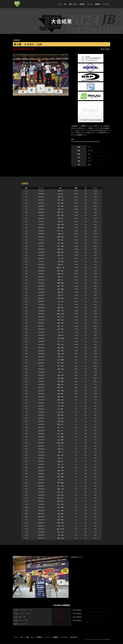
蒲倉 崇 (60, 449)
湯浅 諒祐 (60, 514)
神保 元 (60, 452)
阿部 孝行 (60, 344)
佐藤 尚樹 (60, 538)
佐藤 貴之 (60, 378)
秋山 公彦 (60, 317)
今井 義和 (60, 437)
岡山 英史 (60, 215)
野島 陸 (60, 265)
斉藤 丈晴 (60, 489)
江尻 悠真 (60, 261)
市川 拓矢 (60, 532)
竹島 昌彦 (60, 474)
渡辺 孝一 (60, 492)
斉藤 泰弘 (60, 375)
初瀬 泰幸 (60, 308)
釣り (65, 4)
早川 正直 (60, 504)
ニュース (90, 4)
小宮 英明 (60, 403)
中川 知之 (60, 243)
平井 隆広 (60, 434)
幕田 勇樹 (60, 237)
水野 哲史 (60, 412)
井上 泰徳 (60, 246)
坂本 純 (60, 255)
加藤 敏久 (60, 249)
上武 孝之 (60, 511)
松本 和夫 (60, 366)
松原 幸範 (60, 381)
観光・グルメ (73, 4)
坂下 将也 (60, 363)
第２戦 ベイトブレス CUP (22, 613)
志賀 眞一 (60, 388)
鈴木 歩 (60, 458)
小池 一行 (60, 341)
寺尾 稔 (60, 295)
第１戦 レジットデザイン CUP (23, 610)
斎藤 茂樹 (60, 283)
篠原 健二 (60, 461)
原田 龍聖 (60, 289)
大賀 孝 (60, 480)
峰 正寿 (60, 194)
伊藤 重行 (60, 400)
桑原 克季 (60, 523)
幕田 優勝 (60, 483)
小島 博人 (60, 517)
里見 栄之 (60, 200)
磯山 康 (60, 292)
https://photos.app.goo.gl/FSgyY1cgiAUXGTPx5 (86, 141)
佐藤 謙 (60, 335)
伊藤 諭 (60, 234)
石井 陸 (60, 258)
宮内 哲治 (60, 495)
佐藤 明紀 (60, 323)
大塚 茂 (60, 446)
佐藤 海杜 (60, 298)
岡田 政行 (60, 384)
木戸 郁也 (60, 406)
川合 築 (60, 332)
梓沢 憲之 (60, 415)
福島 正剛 (60, 252)
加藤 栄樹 (60, 225)
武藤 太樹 (60, 471)
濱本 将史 (60, 311)
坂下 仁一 (60, 427)
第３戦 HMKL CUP (20, 617)
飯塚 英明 (60, 443)
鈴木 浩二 (60, 231)
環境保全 (82, 4)
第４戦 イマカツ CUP (21, 620)
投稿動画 (97, 4)
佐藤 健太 (60, 320)
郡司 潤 (60, 240)
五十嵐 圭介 (60, 526)
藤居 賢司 (60, 228)
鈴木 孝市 (60, 507)
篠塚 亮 (60, 191)
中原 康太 (60, 206)
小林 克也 (60, 301)
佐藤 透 (60, 218)
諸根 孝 (60, 277)
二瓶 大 (60, 372)
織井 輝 (60, 280)
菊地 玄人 (60, 326)
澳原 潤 (60, 209)
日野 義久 (60, 394)
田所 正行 (60, 455)
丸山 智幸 (60, 440)
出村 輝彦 (60, 329)
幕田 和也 (60, 501)
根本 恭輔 (60, 338)
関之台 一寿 (60, 268)
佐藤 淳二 (60, 424)
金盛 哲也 (60, 348)
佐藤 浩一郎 (60, 314)
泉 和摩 (60, 409)
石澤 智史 (60, 369)
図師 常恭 (60, 520)
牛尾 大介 (60, 464)
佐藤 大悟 (60, 354)
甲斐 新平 (60, 212)
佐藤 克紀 (60, 421)
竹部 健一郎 (60, 529)
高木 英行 (60, 271)
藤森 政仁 (60, 274)
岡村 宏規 (60, 391)
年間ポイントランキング (21, 624)
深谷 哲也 (60, 203)
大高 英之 (60, 418)
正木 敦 (60, 221)
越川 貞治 (60, 486)
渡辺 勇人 (60, 498)
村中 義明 (60, 360)
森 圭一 (60, 304)
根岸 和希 (60, 286)
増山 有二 (60, 431)
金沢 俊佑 (60, 351)
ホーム (60, 4)
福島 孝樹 (60, 397)
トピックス (106, 4)
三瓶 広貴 (60, 535)
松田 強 (60, 357)
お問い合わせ (74, 637)
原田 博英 (60, 477)
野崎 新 (60, 197)
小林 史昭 (60, 467)
